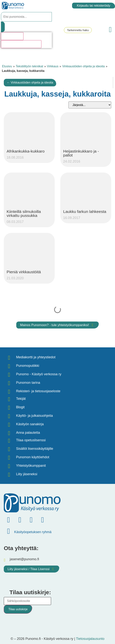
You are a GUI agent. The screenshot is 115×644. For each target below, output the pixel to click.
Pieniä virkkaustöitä (24, 272)
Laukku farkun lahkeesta (85, 211)
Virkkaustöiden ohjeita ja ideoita (84, 66)
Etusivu (7, 66)
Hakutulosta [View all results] (12, 36)
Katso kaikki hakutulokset (21, 44)
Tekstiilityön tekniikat (29, 66)
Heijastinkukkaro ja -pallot (81, 153)
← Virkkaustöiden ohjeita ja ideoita (30, 83)
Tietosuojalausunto (90, 639)
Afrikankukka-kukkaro (26, 151)
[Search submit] (3, 27)
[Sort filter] (90, 105)
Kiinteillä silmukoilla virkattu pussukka (24, 213)
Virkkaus (53, 66)
